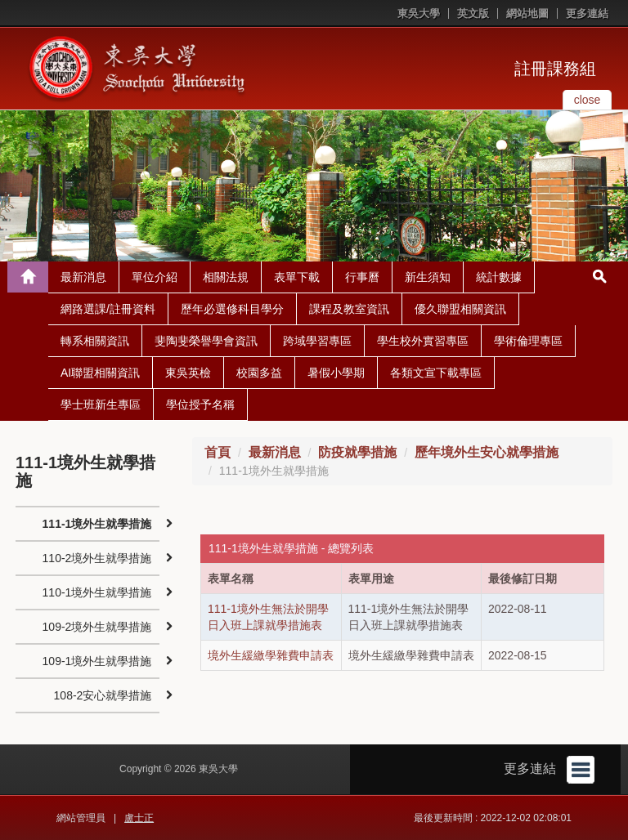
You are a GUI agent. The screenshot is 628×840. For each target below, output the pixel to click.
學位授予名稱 (200, 404)
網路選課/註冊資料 (108, 309)
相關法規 (226, 277)
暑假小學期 (336, 373)
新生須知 (428, 277)
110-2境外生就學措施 (97, 558)
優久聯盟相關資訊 (460, 309)
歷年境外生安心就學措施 (487, 452)
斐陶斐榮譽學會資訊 (206, 341)
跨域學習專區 (317, 341)
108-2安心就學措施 (103, 695)
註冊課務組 (555, 69)
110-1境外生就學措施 (97, 592)
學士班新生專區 (101, 404)
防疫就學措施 (357, 452)
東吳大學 (419, 13)
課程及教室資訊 (349, 309)
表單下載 (297, 277)
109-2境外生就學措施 (97, 627)
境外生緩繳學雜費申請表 (271, 655)
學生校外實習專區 (423, 341)
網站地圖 (527, 13)
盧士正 (139, 818)
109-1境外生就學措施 (97, 661)
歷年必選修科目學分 (232, 309)
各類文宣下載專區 (436, 373)
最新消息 (83, 277)
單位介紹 (155, 277)
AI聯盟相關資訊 (100, 373)
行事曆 (362, 277)
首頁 (218, 452)
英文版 (473, 13)
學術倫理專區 (528, 341)
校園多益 (259, 373)
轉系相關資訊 (95, 341)
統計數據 (499, 277)
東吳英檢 (188, 373)
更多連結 (587, 13)
